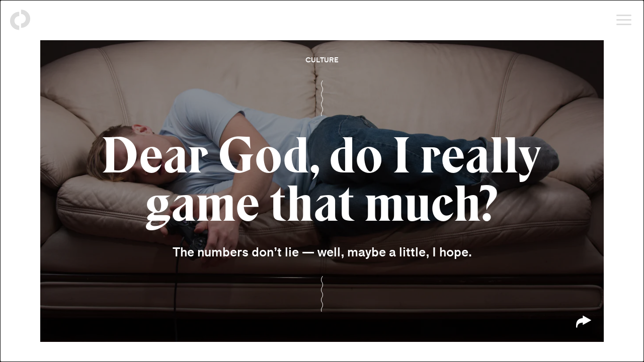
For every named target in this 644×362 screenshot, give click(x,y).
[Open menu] (624, 20)
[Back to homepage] (20, 20)
